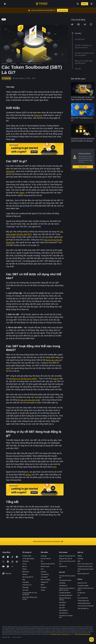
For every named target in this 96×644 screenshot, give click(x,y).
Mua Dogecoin (63, 610)
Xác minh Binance (83, 598)
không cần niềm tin (53, 360)
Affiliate (80, 556)
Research (44, 587)
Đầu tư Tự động (45, 580)
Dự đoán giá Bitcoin (65, 593)
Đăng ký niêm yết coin (66, 559)
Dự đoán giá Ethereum (66, 595)
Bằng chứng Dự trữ (83, 574)
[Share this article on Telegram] (85, 24)
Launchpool (44, 577)
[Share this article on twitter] (72, 24)
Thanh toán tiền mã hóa (48, 564)
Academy (43, 572)
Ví (57, 174)
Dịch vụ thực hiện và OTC (85, 564)
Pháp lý (25, 569)
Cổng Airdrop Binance (84, 603)
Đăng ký (85, 4)
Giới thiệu (80, 559)
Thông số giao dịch (83, 601)
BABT (43, 585)
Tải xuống (25, 590)
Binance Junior (45, 566)
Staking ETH (44, 582)
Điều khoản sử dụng (56, 634)
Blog (24, 580)
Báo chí (25, 566)
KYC (55, 467)
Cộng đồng (26, 582)
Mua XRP (62, 608)
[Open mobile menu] (91, 4)
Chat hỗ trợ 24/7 (82, 583)
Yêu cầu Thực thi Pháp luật (86, 606)
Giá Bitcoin (62, 583)
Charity (43, 590)
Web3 (22, 193)
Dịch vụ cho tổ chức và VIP (67, 561)
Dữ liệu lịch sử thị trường (85, 566)
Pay (42, 561)
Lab (60, 564)
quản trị (56, 379)
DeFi (8, 368)
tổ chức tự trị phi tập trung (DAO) (23, 379)
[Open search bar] (77, 4)
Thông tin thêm (27, 556)
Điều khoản (26, 572)
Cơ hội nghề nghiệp (28, 559)
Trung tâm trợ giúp (83, 586)
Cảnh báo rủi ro (27, 585)
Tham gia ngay (62, 10)
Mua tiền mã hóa (46, 559)
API (79, 595)
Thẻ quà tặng (45, 574)
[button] (91, 4)
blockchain (10, 171)
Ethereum (38, 115)
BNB (79, 561)
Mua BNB (62, 605)
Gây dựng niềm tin (28, 577)
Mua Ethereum (63, 613)
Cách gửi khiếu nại (83, 608)
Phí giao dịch (81, 593)
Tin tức (24, 564)
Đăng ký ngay (83, 167)
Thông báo (25, 561)
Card (42, 569)
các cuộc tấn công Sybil (30, 400)
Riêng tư (25, 574)
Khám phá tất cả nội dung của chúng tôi (48, 541)
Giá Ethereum (63, 586)
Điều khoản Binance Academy (83, 634)
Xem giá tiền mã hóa (65, 580)
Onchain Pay (63, 566)
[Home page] (41, 4)
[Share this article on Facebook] (78, 24)
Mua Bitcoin (63, 602)
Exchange (44, 556)
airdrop (28, 475)
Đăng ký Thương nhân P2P (67, 556)
